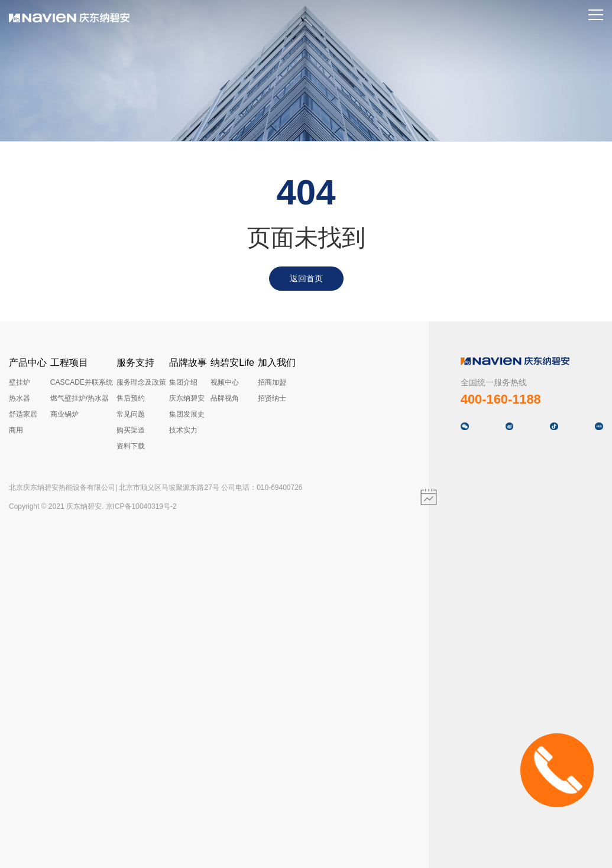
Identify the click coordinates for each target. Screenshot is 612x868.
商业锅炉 (64, 414)
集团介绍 (183, 382)
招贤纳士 (272, 398)
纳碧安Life (232, 363)
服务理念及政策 (141, 382)
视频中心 (225, 382)
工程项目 (69, 363)
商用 (16, 430)
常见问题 (131, 414)
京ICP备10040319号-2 (141, 506)
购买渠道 (131, 430)
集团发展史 (187, 414)
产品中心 (28, 363)
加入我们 (277, 363)
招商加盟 (272, 382)
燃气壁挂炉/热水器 (80, 398)
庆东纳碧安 (187, 398)
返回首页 (306, 278)
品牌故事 (188, 363)
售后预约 (131, 398)
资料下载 (131, 446)
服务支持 (135, 363)
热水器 (20, 398)
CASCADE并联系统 (82, 382)
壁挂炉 (20, 382)
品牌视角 (225, 398)
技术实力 (183, 430)
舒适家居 (23, 414)
